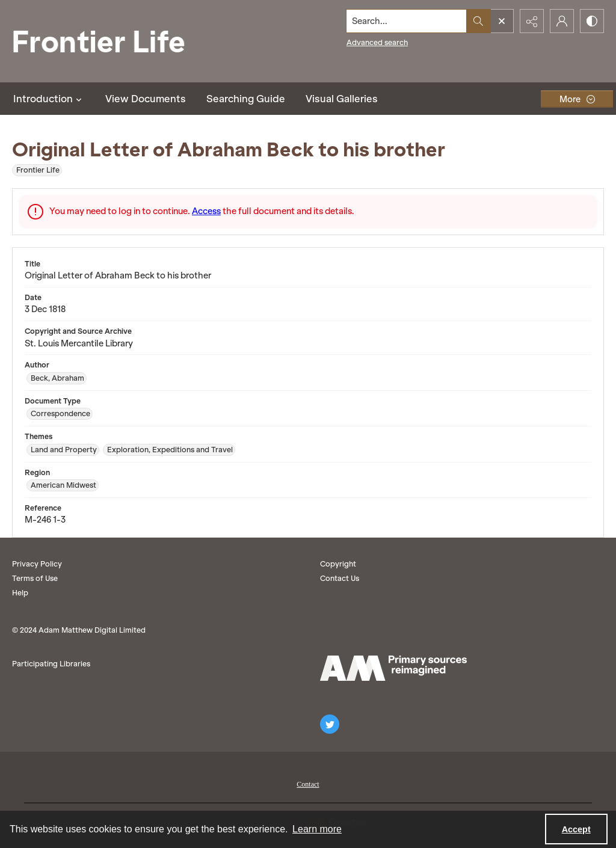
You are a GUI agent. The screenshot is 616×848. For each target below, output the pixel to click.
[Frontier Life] (108, 41)
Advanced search (377, 42)
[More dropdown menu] (577, 99)
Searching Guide (246, 99)
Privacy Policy (37, 564)
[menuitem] (308, 783)
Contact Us (340, 578)
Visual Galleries (342, 99)
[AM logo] (393, 668)
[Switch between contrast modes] (592, 21)
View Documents (146, 99)
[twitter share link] (330, 724)
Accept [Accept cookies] (576, 829)
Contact (308, 784)
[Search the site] (407, 21)
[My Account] (562, 21)
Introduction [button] (49, 99)
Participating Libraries (51, 664)
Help (20, 593)
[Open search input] (502, 21)
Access (206, 211)
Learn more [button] (317, 829)
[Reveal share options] (532, 21)
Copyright (338, 564)
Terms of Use (35, 578)
